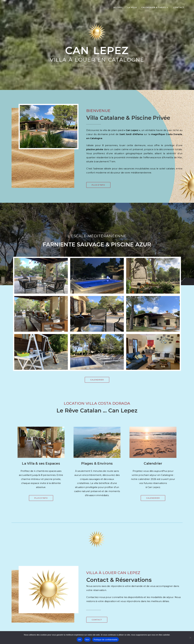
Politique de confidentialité (105, 640)
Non (87, 640)
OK (80, 640)
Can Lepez (97, 50)
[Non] (190, 638)
